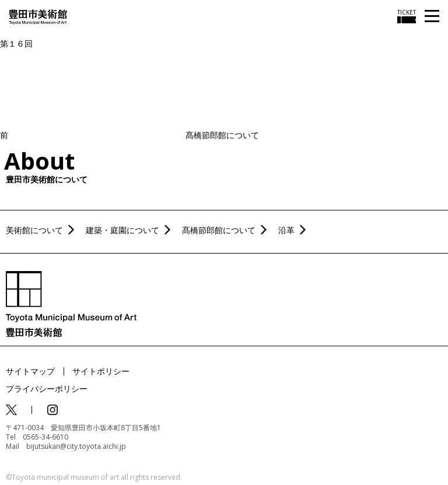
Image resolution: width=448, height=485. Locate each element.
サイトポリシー (101, 371)
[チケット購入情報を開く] (407, 16)
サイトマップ (30, 371)
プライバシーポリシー (47, 389)
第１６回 (16, 43)
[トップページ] (38, 16)
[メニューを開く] (432, 17)
